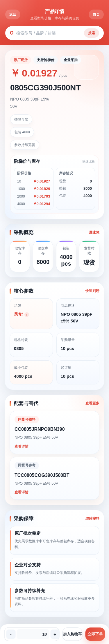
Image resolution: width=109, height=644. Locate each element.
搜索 (92, 33)
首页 (96, 14)
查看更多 (92, 403)
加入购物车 (72, 634)
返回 (13, 14)
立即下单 (95, 634)
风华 (18, 314)
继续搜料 (92, 519)
